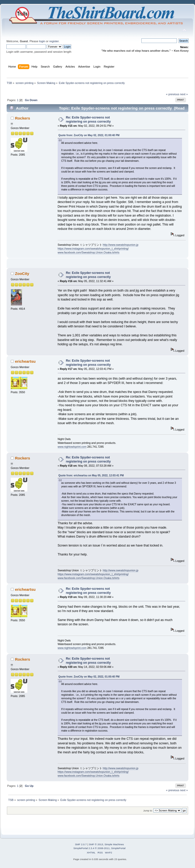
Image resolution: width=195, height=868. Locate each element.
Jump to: (148, 811)
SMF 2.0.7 (81, 844)
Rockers (23, 118)
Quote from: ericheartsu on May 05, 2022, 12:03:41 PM (91, 475)
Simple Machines (114, 844)
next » (184, 94)
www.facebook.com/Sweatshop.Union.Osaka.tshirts (89, 252)
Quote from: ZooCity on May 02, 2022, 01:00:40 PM (89, 135)
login (42, 41)
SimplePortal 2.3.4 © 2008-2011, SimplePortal (99, 848)
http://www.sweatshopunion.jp (121, 245)
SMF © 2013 (96, 844)
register (54, 41)
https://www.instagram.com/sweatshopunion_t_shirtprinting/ (93, 249)
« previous (173, 94)
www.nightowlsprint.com (72, 447)
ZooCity (22, 274)
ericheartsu (25, 361)
